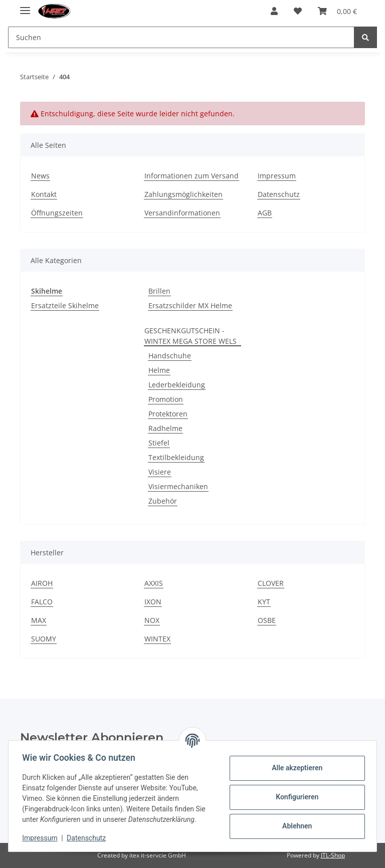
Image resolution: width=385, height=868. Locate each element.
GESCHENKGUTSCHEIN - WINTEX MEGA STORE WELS (190, 336)
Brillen (159, 291)
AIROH (42, 583)
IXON (153, 602)
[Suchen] (181, 37)
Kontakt (44, 194)
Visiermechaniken (178, 486)
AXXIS (154, 583)
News (40, 176)
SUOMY (44, 639)
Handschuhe (170, 356)
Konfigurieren (295, 797)
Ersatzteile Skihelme (65, 305)
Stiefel (159, 443)
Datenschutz (279, 194)
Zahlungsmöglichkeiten (183, 194)
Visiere (160, 472)
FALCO (42, 602)
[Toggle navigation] (25, 6)
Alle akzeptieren (295, 768)
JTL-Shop (333, 855)
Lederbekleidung (177, 385)
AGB (265, 213)
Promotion (166, 399)
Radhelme (165, 428)
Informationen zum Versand (191, 176)
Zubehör (163, 501)
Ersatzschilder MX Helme (190, 305)
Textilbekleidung (176, 457)
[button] (274, 11)
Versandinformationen (182, 213)
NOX (152, 620)
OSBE (267, 620)
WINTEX (157, 639)
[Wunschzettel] (298, 11)
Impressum (277, 176)
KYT (264, 602)
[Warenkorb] (337, 11)
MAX (39, 620)
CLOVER (271, 583)
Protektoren (168, 414)
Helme (159, 370)
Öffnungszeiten (57, 213)
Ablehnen (295, 826)
